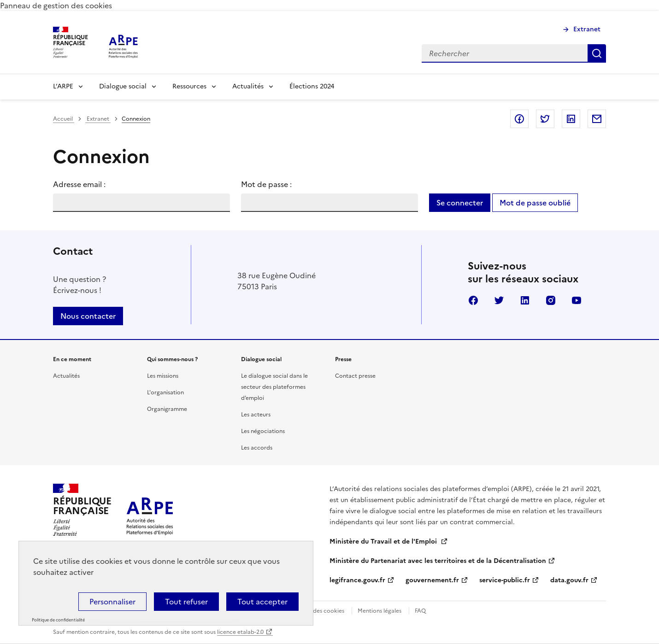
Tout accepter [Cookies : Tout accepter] (262, 602)
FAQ (420, 611)
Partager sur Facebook (519, 119)
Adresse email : (79, 184)
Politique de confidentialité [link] (58, 620)
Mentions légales (380, 611)
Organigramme (167, 409)
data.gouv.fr (569, 580)
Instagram (551, 300)
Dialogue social (123, 86)
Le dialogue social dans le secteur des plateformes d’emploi (274, 387)
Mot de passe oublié (535, 203)
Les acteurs (256, 415)
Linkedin (525, 300)
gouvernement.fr (432, 580)
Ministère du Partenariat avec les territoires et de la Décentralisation (438, 561)
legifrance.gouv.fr (357, 580)
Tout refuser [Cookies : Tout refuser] (186, 602)
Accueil (64, 119)
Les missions (163, 376)
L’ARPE (63, 86)
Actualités (248, 86)
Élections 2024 (312, 86)
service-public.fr (505, 580)
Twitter (499, 300)
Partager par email (597, 119)
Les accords (257, 448)
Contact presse (355, 376)
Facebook (473, 300)
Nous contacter (88, 316)
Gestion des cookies (318, 611)
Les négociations (263, 431)
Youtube (577, 300)
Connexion (136, 119)
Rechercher (597, 53)
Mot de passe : (266, 184)
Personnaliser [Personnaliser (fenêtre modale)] (112, 602)
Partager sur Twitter (545, 119)
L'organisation (165, 392)
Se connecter (460, 203)
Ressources (189, 86)
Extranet (587, 29)
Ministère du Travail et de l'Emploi (384, 542)
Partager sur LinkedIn (571, 119)
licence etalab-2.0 (240, 632)
